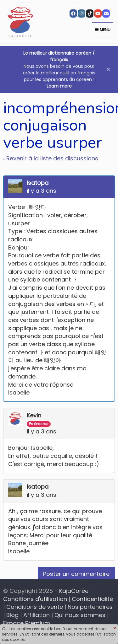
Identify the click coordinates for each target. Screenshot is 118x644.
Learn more (59, 86)
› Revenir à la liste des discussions (51, 158)
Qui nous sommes (80, 615)
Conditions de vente (35, 607)
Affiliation (37, 615)
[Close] (115, 629)
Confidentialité (92, 599)
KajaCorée (74, 591)
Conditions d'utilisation (35, 599)
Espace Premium (27, 623)
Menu (103, 30)
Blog (12, 615)
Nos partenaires (90, 607)
